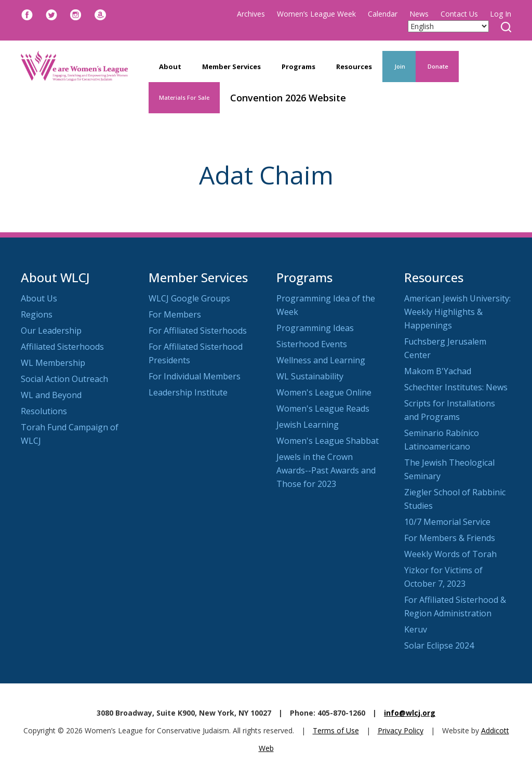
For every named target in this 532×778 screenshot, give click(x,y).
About (170, 67)
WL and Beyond (51, 395)
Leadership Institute (188, 392)
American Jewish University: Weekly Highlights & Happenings (457, 312)
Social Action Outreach (64, 379)
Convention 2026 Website (288, 98)
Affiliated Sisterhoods (62, 347)
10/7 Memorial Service (447, 522)
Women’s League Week (316, 14)
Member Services (231, 67)
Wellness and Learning (321, 360)
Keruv (416, 629)
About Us (39, 298)
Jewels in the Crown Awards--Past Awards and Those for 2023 (326, 470)
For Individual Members (195, 376)
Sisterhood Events (312, 344)
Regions (37, 314)
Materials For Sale (184, 97)
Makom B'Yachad (438, 371)
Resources (354, 67)
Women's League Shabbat (328, 441)
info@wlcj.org (410, 713)
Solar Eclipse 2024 (439, 645)
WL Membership (53, 363)
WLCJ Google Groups (189, 298)
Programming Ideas (315, 328)
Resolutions (44, 411)
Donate (437, 66)
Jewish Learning (308, 425)
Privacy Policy (401, 730)
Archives (251, 14)
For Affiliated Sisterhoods (198, 331)
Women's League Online (324, 392)
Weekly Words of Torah (450, 554)
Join (399, 66)
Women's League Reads (323, 408)
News (419, 14)
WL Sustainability (310, 376)
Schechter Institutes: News (456, 387)
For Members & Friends (450, 538)
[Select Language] (448, 26)
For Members (175, 314)
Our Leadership (51, 331)
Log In (501, 14)
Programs (298, 67)
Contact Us (459, 14)
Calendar (383, 14)
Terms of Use (336, 730)
